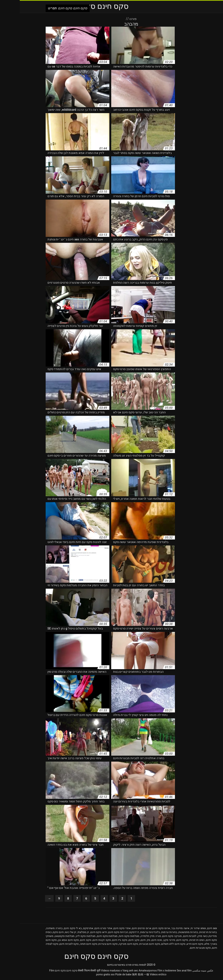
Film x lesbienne (147, 971)
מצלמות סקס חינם (88, 937)
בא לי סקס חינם (53, 929)
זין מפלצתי (64, 933)
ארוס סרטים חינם (122, 929)
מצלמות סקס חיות (109, 937)
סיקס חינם (162, 941)
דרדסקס (114, 933)
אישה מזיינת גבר (160, 929)
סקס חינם (66, 941)
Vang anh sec (110, 971)
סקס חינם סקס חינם (46, 971)
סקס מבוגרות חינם (181, 949)
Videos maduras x (92, 971)
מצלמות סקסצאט (45, 937)
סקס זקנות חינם (82, 941)
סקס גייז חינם (100, 941)
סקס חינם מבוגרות (130, 945)
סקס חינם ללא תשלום (154, 945)
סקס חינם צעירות (88, 945)
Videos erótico (138, 975)
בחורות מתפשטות (169, 933)
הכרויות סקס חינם (98, 933)
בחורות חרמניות (188, 933)
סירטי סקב (149, 941)
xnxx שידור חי (178, 929)
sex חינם (192, 929)
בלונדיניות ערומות (131, 933)
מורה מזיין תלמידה (131, 937)
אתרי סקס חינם (102, 929)
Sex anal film (164, 971)
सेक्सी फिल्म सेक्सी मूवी (69, 971)
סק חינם (126, 941)
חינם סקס (38, 933)
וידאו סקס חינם (79, 933)
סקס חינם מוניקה (109, 945)
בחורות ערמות (150, 933)
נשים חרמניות (177, 941)
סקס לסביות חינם (49, 945)
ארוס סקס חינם (141, 929)
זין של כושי (51, 933)
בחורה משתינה (35, 929)
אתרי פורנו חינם (84, 929)
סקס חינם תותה (69, 945)
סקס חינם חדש (175, 945)
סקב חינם (114, 941)
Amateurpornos (128, 971)
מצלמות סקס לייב (66, 937)
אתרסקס (68, 929)
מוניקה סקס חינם (152, 937)
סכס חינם (137, 941)
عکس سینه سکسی (183, 971)
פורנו (113, 19)
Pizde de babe (103, 975)
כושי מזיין (183, 937)
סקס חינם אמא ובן (49, 941)
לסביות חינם (170, 937)
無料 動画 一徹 (121, 975)
